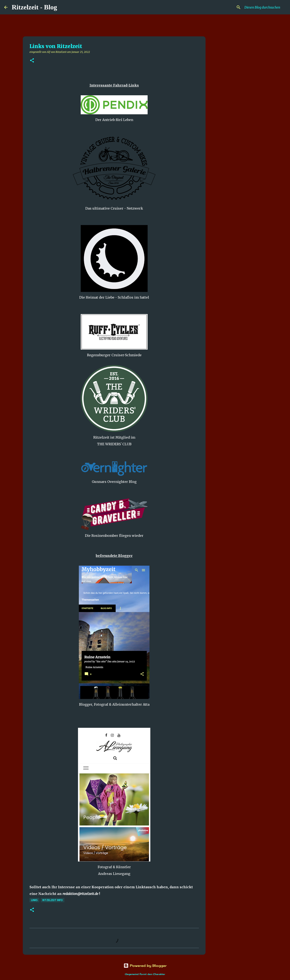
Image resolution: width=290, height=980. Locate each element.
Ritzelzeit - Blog (34, 7)
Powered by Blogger (145, 966)
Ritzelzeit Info (53, 900)
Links (34, 900)
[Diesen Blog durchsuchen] (265, 7)
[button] (32, 61)
